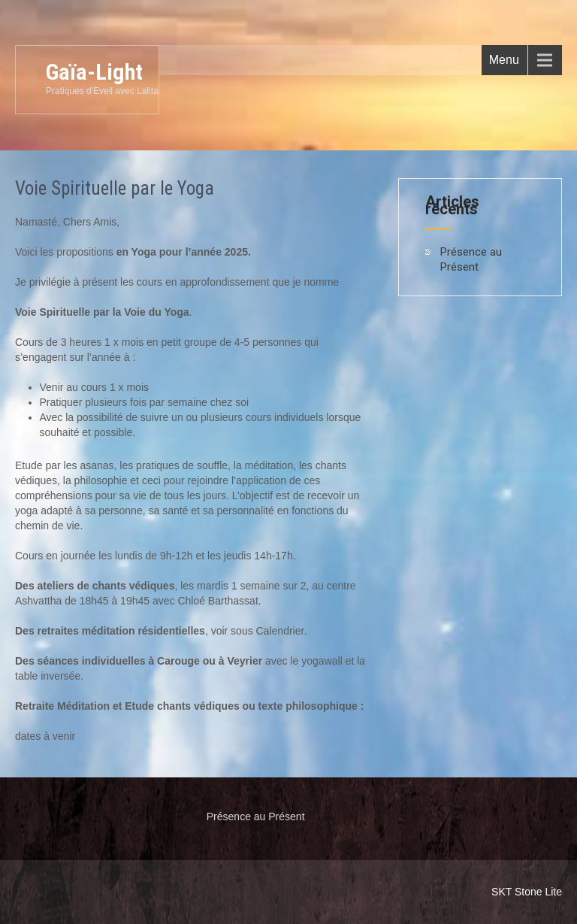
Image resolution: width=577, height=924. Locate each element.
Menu (504, 60)
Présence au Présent (471, 259)
